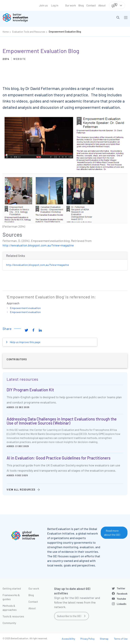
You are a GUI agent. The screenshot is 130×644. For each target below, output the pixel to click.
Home (6, 32)
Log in (55, 5)
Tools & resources (13, 616)
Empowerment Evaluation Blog (65, 32)
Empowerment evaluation (25, 308)
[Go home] (35, 18)
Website (20, 59)
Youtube (121, 599)
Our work (71, 5)
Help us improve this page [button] (25, 342)
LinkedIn (122, 604)
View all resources (21, 490)
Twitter (121, 588)
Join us (43, 5)
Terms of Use (121, 639)
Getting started (12, 588)
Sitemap (104, 639)
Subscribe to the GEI (69, 616)
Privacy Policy (87, 639)
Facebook (122, 594)
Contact (91, 5)
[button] (118, 18)
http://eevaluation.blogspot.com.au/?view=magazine (38, 245)
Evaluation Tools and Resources (29, 32)
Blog (81, 5)
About (102, 5)
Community (9, 623)
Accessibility (68, 639)
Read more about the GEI (112, 533)
